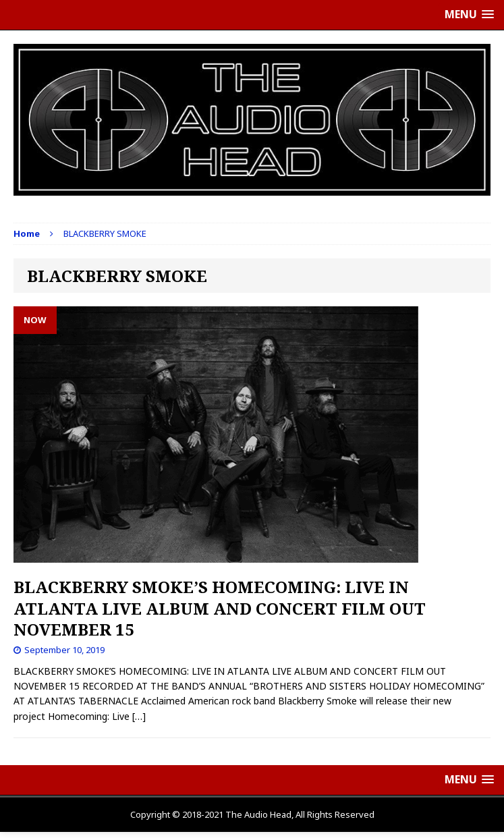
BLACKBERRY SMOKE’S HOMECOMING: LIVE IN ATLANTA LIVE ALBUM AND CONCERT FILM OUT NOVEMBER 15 (220, 608)
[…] (139, 716)
